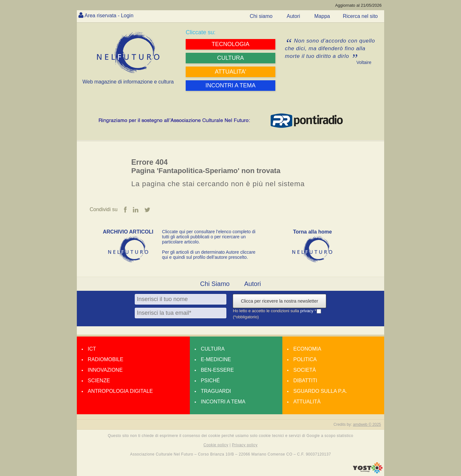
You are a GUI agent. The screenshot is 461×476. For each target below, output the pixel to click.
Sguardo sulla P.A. (320, 391)
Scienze (99, 381)
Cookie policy (216, 445)
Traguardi (216, 391)
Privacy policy (245, 445)
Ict (92, 349)
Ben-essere (217, 370)
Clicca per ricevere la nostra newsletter (279, 301)
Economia (307, 349)
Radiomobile (105, 359)
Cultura (213, 349)
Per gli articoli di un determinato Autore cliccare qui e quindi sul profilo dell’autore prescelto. (209, 255)
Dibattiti (305, 381)
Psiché (210, 381)
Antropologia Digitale (120, 391)
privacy (307, 311)
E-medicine (216, 359)
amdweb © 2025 (367, 424)
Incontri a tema (223, 402)
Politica (305, 359)
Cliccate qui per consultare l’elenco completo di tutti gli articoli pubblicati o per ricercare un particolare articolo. (209, 237)
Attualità (307, 402)
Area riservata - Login (109, 16)
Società (304, 370)
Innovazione (105, 370)
